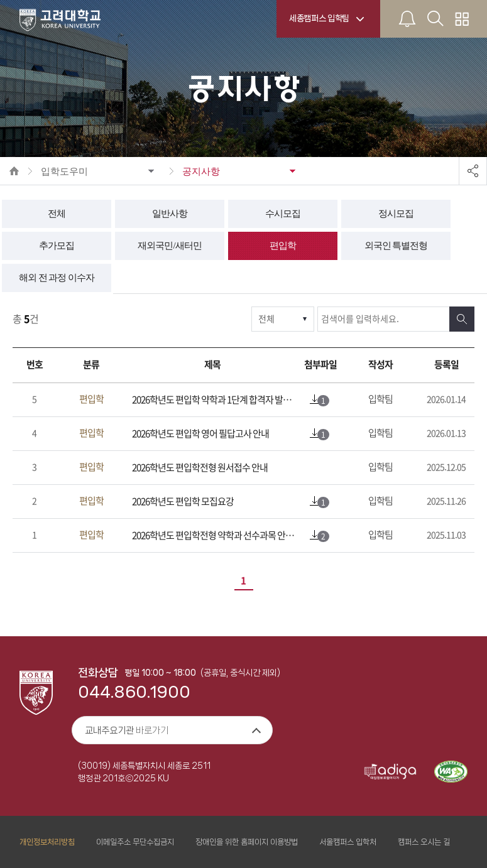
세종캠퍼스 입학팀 (319, 18)
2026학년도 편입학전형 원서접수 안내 (200, 468)
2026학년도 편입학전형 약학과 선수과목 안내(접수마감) (215, 535)
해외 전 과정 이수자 (57, 278)
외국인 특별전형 (396, 246)
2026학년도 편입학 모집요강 (183, 502)
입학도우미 (64, 171)
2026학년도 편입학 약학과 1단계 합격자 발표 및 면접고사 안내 (215, 400)
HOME (14, 171)
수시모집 (283, 214)
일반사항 (170, 214)
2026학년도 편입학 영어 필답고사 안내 (200, 434)
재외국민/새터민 (169, 246)
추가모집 (57, 246)
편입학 (283, 246)
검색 (462, 319)
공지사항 (201, 171)
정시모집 (396, 214)
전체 (57, 214)
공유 (473, 171)
